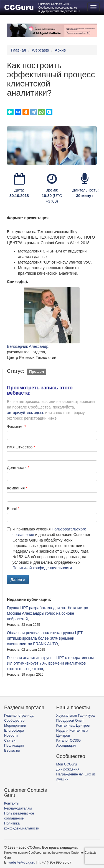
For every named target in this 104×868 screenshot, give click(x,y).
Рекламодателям (18, 808)
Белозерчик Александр (28, 346)
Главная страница (19, 716)
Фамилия (15, 427)
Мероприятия (15, 726)
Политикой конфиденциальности (42, 568)
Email (12, 509)
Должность (17, 468)
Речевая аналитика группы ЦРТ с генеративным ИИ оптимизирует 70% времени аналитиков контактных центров (50, 663)
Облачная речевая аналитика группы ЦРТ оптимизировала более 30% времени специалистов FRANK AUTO (45, 638)
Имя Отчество (20, 447)
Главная (18, 50)
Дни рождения (68, 769)
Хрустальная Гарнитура (76, 716)
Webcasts (40, 50)
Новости (11, 736)
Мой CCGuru (67, 764)
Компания (16, 488)
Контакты (12, 803)
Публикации (14, 746)
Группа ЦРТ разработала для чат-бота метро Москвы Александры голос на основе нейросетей (48, 613)
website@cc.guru (22, 862)
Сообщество (14, 721)
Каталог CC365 (69, 741)
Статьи (10, 741)
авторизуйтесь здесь (26, 413)
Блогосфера (14, 731)
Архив (60, 50)
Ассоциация (66, 746)
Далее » (18, 579)
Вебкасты (12, 750)
